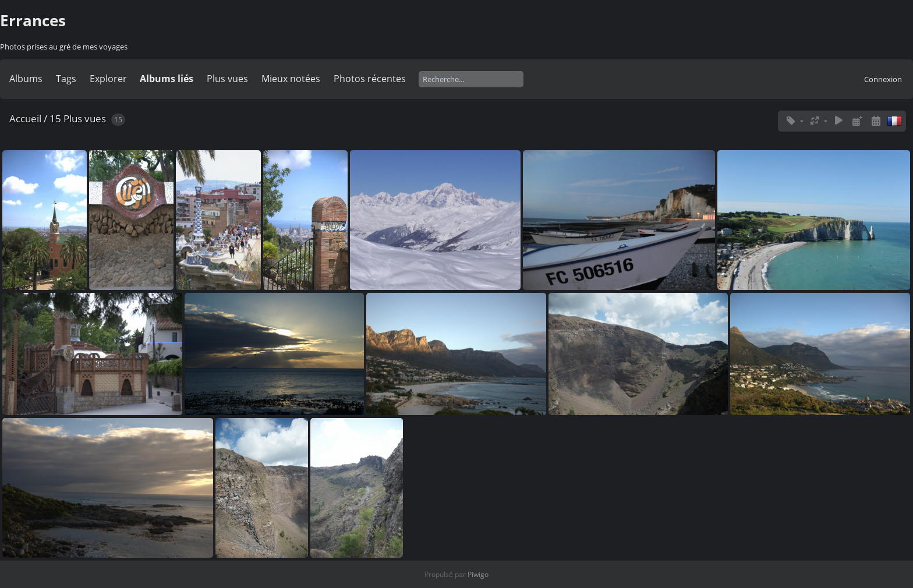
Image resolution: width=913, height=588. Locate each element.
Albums (26, 79)
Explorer (108, 79)
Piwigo (478, 574)
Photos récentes (370, 79)
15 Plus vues (78, 118)
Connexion (883, 79)
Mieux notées (291, 79)
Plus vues (227, 79)
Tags (66, 79)
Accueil (25, 118)
